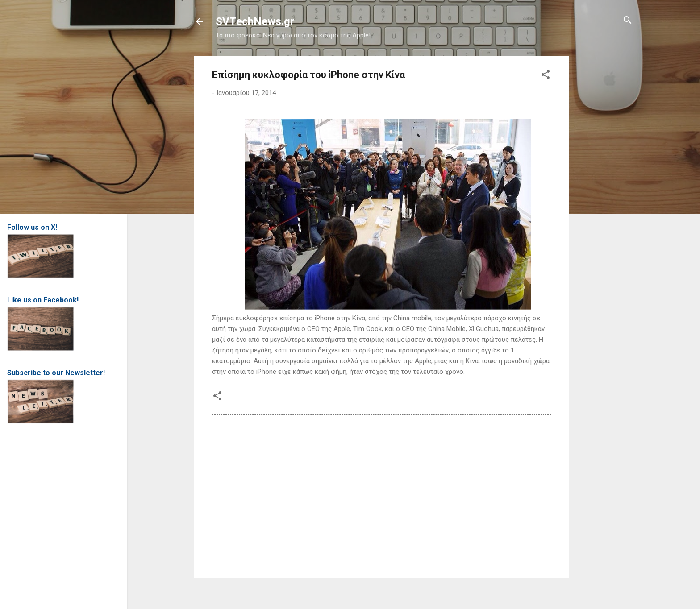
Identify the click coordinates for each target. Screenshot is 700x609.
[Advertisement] (604, 190)
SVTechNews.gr (255, 21)
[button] (546, 75)
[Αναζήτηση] (628, 21)
